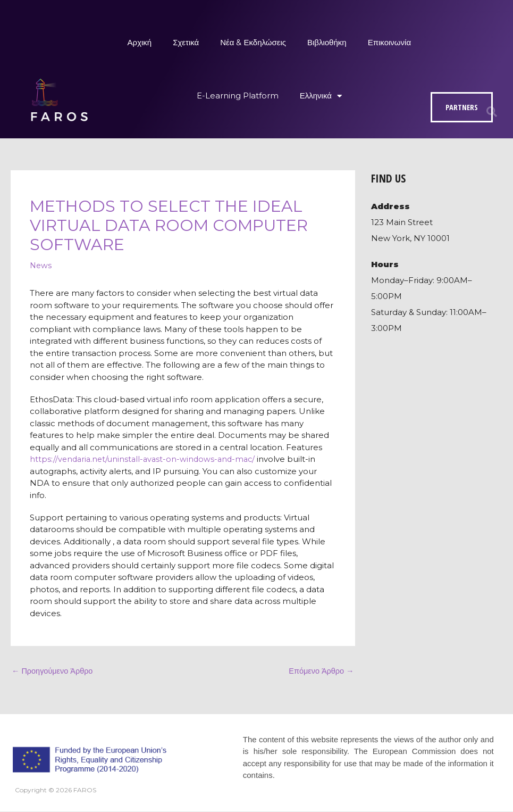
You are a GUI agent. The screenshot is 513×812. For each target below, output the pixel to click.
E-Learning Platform (238, 96)
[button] (492, 112)
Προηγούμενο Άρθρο (54, 671)
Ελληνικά (321, 96)
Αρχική (140, 42)
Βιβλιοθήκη (327, 42)
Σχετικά (186, 42)
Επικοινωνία (389, 42)
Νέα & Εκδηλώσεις (253, 42)
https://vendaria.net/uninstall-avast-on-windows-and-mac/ (146, 459)
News (41, 265)
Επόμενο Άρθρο (320, 671)
